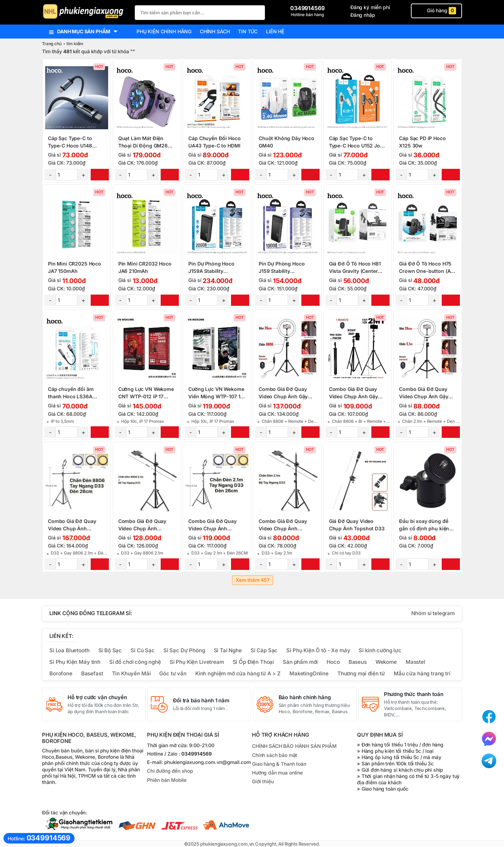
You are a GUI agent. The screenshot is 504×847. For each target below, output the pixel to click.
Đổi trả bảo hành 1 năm (201, 701)
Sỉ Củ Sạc (143, 650)
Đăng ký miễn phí (370, 7)
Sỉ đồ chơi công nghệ (135, 662)
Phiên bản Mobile (167, 780)
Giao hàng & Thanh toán (279, 764)
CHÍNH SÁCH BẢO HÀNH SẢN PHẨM (294, 746)
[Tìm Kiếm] (258, 12)
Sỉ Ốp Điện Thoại (254, 662)
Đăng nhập (363, 15)
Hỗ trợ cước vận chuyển (97, 697)
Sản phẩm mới (300, 662)
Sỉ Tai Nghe (228, 650)
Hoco (333, 662)
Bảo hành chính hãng (305, 697)
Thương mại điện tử (361, 673)
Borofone (61, 673)
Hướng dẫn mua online (277, 773)
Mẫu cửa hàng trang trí (422, 673)
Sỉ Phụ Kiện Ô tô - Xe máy (318, 650)
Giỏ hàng (436, 11)
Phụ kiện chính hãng (164, 31)
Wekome (386, 662)
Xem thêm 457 (253, 580)
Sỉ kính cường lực (380, 650)
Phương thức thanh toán (414, 694)
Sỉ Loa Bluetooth (69, 650)
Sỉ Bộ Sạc (110, 650)
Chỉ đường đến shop (170, 771)
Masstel (415, 662)
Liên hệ (275, 31)
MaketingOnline (309, 673)
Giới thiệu (263, 781)
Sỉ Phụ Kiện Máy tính (75, 662)
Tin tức (248, 31)
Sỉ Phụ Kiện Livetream (197, 662)
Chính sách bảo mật (275, 755)
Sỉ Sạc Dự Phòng (184, 650)
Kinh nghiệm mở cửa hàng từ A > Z (238, 673)
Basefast (92, 673)
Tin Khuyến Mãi (131, 673)
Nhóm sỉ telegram (433, 613)
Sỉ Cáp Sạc (264, 650)
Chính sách (215, 31)
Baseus (358, 662)
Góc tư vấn (173, 673)
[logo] (85, 12)
